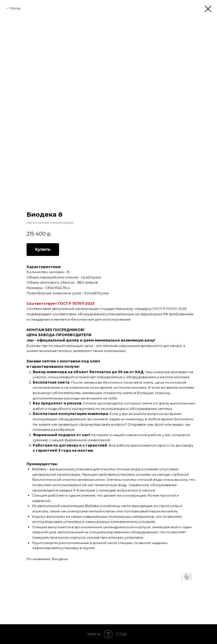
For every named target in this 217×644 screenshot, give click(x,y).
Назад (15, 8)
